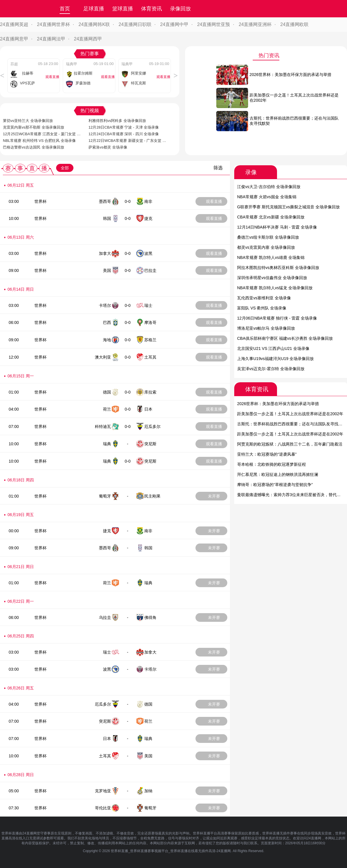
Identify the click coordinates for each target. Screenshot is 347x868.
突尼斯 (150, 444)
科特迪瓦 (103, 426)
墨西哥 (105, 201)
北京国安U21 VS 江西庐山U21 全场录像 (273, 348)
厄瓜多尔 (152, 426)
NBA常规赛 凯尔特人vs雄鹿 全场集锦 (271, 257)
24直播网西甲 (88, 39)
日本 (148, 409)
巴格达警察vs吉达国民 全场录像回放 (34, 147)
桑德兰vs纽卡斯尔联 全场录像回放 (268, 237)
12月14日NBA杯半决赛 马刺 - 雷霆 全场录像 (277, 227)
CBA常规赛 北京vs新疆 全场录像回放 (271, 217)
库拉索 (150, 392)
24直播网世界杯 (53, 24)
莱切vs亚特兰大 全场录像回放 (28, 121)
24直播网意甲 (14, 39)
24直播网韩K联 (94, 24)
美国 (107, 270)
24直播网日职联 (135, 24)
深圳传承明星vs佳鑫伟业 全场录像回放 (272, 278)
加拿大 (105, 253)
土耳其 (150, 357)
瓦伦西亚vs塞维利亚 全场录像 (264, 298)
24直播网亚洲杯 (255, 24)
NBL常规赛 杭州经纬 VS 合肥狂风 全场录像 (39, 141)
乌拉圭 (105, 617)
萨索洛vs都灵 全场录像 (108, 147)
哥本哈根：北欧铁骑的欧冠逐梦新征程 (272, 464)
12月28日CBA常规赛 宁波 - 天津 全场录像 (124, 127)
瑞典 (107, 444)
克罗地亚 (103, 791)
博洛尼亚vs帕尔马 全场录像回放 (266, 328)
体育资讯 (152, 9)
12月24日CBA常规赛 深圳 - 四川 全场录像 (124, 134)
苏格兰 (150, 340)
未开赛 (214, 496)
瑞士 (148, 305)
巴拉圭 (150, 270)
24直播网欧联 (294, 24)
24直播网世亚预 (214, 24)
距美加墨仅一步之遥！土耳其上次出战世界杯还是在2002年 (290, 414)
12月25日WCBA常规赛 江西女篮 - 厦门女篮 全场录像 (42, 134)
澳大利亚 (103, 357)
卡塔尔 (105, 305)
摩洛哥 (150, 322)
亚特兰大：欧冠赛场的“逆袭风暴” (267, 454)
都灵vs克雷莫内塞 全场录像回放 (266, 247)
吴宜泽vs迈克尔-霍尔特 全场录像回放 (271, 369)
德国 (107, 392)
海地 (107, 340)
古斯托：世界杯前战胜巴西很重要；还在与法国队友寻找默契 (292, 424)
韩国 (107, 218)
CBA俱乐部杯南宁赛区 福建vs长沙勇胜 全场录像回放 (285, 338)
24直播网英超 (14, 24)
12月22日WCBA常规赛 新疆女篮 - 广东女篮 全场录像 (127, 141)
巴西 (107, 322)
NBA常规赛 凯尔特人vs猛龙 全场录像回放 (275, 288)
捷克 (148, 218)
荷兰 (107, 409)
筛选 (218, 168)
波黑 (148, 253)
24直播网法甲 (51, 39)
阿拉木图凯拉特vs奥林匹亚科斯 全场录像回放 (278, 268)
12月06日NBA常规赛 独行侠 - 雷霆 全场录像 (277, 318)
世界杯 (40, 201)
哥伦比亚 (103, 808)
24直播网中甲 (174, 24)
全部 (65, 168)
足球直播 (94, 9)
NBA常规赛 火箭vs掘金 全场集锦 (267, 197)
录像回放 (180, 9)
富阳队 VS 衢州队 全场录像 (262, 308)
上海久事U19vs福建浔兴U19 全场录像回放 (275, 359)
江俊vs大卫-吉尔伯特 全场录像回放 (269, 187)
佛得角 (150, 617)
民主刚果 (152, 496)
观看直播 (214, 201)
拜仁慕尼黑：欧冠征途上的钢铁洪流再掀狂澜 (278, 474)
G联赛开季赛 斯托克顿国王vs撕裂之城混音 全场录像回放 (288, 207)
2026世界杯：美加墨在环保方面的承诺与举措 (278, 404)
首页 (65, 9)
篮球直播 (123, 9)
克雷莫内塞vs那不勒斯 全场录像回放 (34, 127)
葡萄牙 (105, 496)
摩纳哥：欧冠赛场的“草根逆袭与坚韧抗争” (275, 485)
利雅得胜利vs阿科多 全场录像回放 (117, 121)
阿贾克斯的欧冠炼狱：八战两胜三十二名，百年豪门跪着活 (290, 444)
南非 (148, 201)
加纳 (148, 791)
